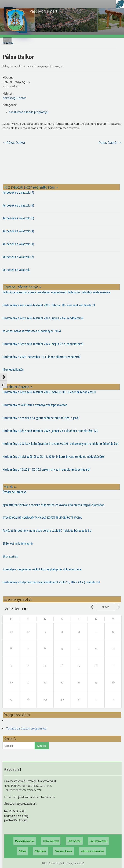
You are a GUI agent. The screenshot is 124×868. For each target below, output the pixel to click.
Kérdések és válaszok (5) (18, 218)
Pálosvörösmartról (25, 841)
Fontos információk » (22, 287)
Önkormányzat (51, 841)
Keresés (42, 746)
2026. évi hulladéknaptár (18, 543)
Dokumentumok (63, 851)
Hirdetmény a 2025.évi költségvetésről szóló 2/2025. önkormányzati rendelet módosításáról (60, 444)
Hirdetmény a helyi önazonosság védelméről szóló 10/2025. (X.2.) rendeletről (51, 582)
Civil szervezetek (98, 841)
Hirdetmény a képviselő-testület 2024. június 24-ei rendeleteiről (43, 318)
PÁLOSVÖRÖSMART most (62, 167)
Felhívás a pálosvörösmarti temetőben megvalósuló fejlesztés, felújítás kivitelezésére (56, 292)
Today (105, 607)
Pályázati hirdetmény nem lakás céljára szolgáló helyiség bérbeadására (47, 531)
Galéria (22, 851)
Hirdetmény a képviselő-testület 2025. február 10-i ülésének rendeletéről (49, 305)
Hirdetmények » (18, 387)
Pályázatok (40, 851)
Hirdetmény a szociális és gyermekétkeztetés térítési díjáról (41, 418)
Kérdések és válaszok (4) (18, 231)
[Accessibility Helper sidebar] (120, 4)
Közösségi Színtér (14, 98)
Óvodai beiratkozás (14, 492)
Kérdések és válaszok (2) (18, 257)
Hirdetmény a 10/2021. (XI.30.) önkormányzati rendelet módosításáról (46, 469)
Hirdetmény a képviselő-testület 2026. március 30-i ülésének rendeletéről (49, 392)
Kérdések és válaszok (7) (18, 192)
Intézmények (74, 841)
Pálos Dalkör (14, 143)
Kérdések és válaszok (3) (18, 244)
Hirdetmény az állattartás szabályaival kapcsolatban (35, 405)
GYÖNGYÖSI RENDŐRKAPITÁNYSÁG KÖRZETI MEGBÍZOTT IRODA (42, 518)
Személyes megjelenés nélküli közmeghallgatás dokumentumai (42, 569)
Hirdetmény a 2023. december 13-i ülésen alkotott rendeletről (41, 357)
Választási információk (92, 851)
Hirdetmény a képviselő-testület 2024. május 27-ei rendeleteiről (43, 344)
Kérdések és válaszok (16, 270)
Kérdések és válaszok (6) (18, 205)
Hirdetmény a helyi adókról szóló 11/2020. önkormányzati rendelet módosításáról (53, 457)
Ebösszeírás (10, 556)
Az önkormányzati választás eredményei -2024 (32, 331)
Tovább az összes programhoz (26, 729)
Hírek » (10, 487)
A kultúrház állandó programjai (32, 66)
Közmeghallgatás (13, 370)
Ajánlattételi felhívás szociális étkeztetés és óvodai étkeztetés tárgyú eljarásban (53, 505)
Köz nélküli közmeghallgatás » (31, 187)
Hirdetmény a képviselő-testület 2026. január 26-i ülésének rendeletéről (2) (50, 431)
